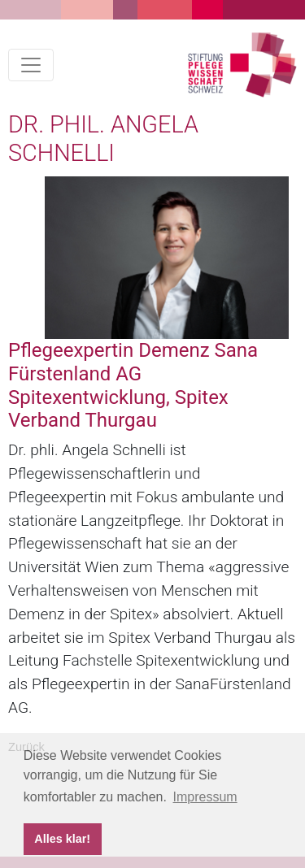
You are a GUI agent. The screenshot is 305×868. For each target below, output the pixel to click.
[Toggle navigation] (31, 65)
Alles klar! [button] (62, 839)
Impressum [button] (205, 797)
